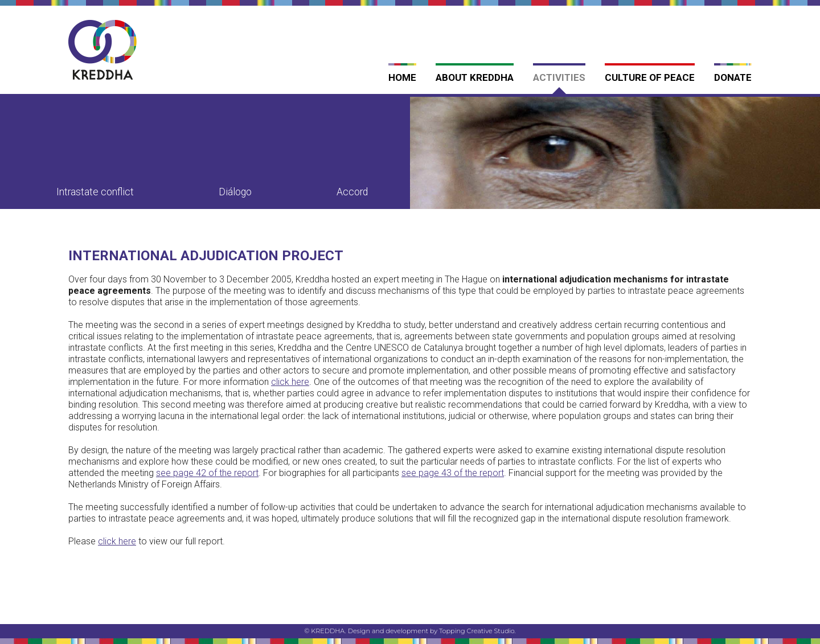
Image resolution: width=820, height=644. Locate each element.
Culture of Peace (650, 77)
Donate (733, 77)
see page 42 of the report (207, 473)
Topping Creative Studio (477, 631)
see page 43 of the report (453, 473)
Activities (559, 77)
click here (117, 541)
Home (402, 77)
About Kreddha (475, 77)
